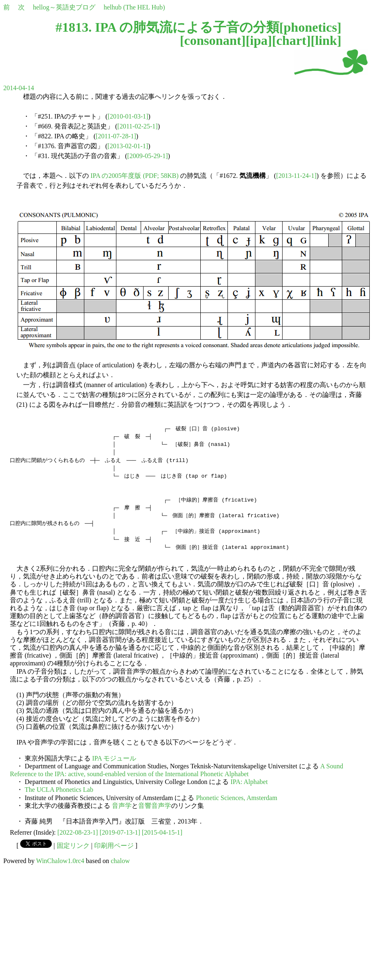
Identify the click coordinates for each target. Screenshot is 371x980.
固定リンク (73, 846)
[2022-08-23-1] (78, 832)
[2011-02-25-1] (137, 126)
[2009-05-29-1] (147, 156)
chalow (120, 861)
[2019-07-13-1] (120, 832)
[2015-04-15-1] (162, 832)
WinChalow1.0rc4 (60, 861)
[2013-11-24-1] (296, 176)
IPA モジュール (114, 758)
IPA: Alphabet (249, 782)
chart (291, 40)
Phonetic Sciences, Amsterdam (237, 798)
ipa (259, 40)
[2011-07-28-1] (116, 136)
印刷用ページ (114, 846)
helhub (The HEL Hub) (134, 7)
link (326, 40)
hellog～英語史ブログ (64, 7)
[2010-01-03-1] (128, 116)
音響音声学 (155, 806)
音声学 (122, 806)
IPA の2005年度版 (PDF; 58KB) (134, 176)
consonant (213, 40)
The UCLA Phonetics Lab (59, 790)
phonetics (311, 27)
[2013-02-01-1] (128, 146)
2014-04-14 (19, 88)
